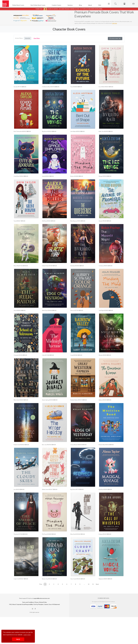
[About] (91, 6)
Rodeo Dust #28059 (19, 445)
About (14, 604)
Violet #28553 (46, 176)
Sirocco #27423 (75, 310)
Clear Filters (37, 38)
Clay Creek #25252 (75, 579)
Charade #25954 (18, 355)
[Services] (72, 6)
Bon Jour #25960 (47, 445)
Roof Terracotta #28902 (20, 131)
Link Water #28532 (75, 131)
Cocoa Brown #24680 (76, 445)
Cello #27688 (46, 355)
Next (97, 584)
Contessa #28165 (103, 266)
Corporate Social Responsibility (25, 604)
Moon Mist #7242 (18, 266)
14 (89, 584)
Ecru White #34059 (104, 87)
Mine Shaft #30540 (75, 534)
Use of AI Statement (54, 604)
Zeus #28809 (17, 310)
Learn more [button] (27, 635)
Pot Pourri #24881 (47, 534)
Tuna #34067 (17, 221)
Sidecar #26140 (103, 400)
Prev (41, 584)
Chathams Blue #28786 (49, 87)
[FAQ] (101, 6)
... (84, 584)
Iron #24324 (17, 489)
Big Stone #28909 (47, 131)
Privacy (37, 602)
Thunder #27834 (18, 534)
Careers (46, 604)
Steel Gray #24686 (47, 310)
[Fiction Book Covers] (20, 6)
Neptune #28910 (103, 579)
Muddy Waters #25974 (76, 400)
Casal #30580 (74, 355)
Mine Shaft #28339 (19, 400)
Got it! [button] (18, 639)
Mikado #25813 (103, 355)
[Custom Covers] (58, 6)
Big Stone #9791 (75, 489)
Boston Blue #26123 (104, 445)
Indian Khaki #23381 (47, 266)
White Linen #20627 (48, 489)
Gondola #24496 (75, 266)
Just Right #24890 (104, 310)
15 (93, 584)
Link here (115, 23)
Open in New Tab (115, 39)
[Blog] (82, 6)
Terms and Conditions (28, 602)
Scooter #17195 (18, 87)
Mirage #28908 (103, 176)
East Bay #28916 (103, 489)
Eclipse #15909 (103, 534)
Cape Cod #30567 (19, 579)
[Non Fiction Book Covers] (39, 6)
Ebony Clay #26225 (47, 579)
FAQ (10, 604)
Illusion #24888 (75, 176)
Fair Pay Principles (38, 604)
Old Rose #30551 (47, 221)
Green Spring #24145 (48, 400)
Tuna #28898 (74, 87)
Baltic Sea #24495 (104, 131)
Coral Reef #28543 (19, 176)
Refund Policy (43, 602)
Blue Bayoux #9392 (76, 221)
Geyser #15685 (103, 221)
